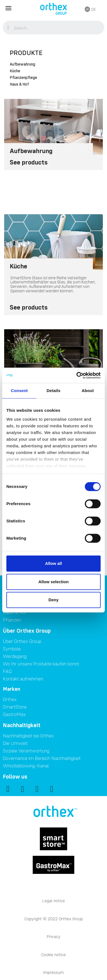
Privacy (54, 937)
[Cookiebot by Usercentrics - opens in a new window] (77, 375)
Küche (15, 71)
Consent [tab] (19, 391)
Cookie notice (53, 955)
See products (29, 162)
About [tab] (88, 391)
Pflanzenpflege (23, 78)
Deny (54, 600)
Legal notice (54, 901)
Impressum (53, 972)
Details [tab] (53, 391)
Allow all (54, 563)
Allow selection (53, 582)
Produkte (26, 53)
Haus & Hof (19, 84)
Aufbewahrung (22, 64)
